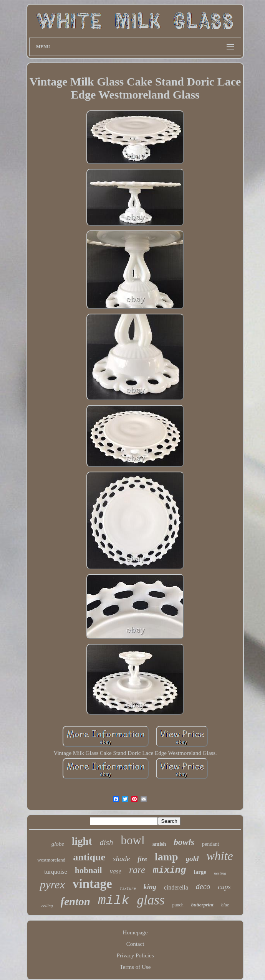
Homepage (135, 932)
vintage (92, 884)
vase (116, 871)
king (150, 887)
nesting (220, 873)
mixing (169, 870)
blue (225, 905)
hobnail (89, 870)
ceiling (47, 906)
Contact (135, 944)
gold (192, 859)
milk (114, 901)
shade (121, 859)
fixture (128, 889)
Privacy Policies (135, 955)
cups (224, 887)
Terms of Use (135, 967)
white (219, 856)
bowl (133, 840)
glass (151, 900)
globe (58, 844)
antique (89, 857)
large (200, 872)
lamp (166, 857)
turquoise (56, 872)
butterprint (202, 905)
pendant (210, 844)
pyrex (52, 884)
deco (203, 886)
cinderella (176, 887)
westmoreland (51, 860)
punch (178, 905)
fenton (75, 901)
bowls (184, 842)
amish (159, 844)
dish (107, 842)
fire (142, 859)
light (82, 841)
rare (137, 870)
